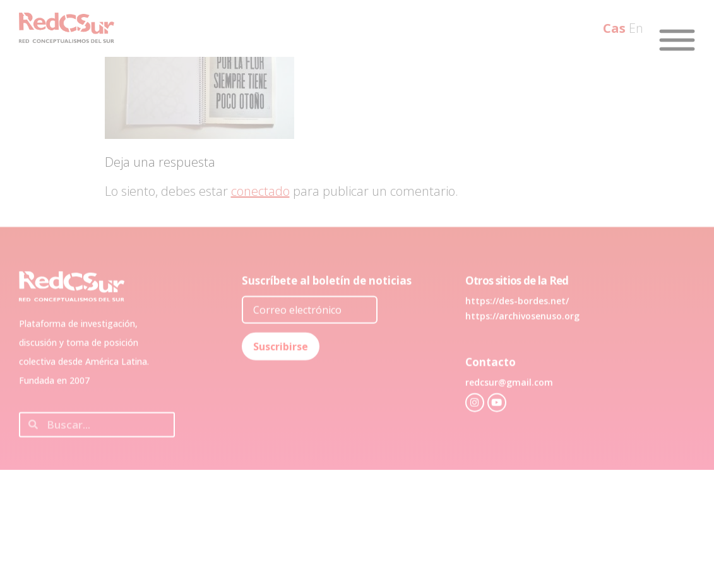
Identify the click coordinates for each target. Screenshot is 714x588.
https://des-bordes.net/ (517, 321)
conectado (260, 191)
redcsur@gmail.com (509, 403)
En (636, 28)
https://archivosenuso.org (522, 336)
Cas (614, 28)
